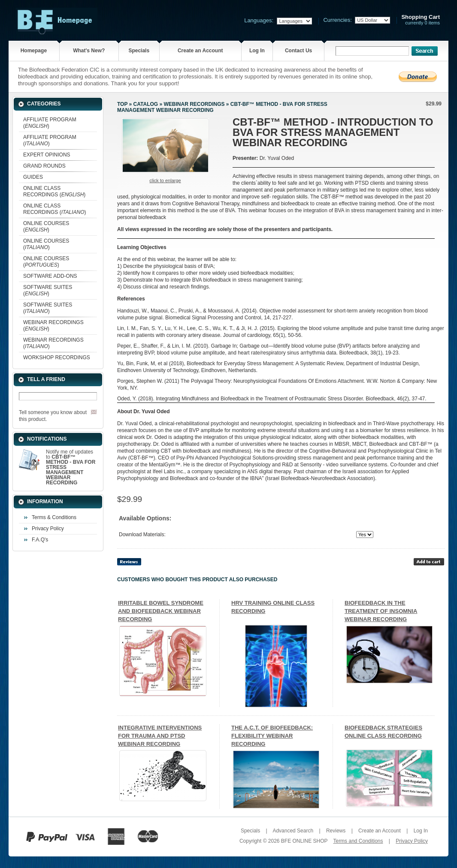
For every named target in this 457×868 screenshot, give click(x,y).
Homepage (34, 51)
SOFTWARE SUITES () (48, 290)
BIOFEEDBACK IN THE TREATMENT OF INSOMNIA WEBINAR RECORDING (381, 611)
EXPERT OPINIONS (47, 155)
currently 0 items (421, 20)
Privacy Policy (48, 529)
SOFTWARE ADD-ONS (50, 276)
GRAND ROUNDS (44, 166)
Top (122, 104)
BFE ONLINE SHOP (304, 841)
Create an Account (200, 51)
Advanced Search (293, 831)
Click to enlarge (165, 180)
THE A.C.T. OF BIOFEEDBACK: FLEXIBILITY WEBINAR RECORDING (272, 736)
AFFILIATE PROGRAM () (50, 123)
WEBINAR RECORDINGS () (53, 326)
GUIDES (33, 177)
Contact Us (298, 51)
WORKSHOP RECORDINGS (57, 357)
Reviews (336, 831)
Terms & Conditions (54, 517)
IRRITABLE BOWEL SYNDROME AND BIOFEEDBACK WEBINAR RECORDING (161, 611)
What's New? (89, 51)
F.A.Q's (40, 540)
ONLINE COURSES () (46, 227)
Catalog (146, 104)
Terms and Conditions (358, 841)
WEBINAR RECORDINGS (194, 104)
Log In (257, 51)
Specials (139, 51)
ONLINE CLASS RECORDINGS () (54, 191)
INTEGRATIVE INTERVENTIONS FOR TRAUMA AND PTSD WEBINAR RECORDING (160, 736)
